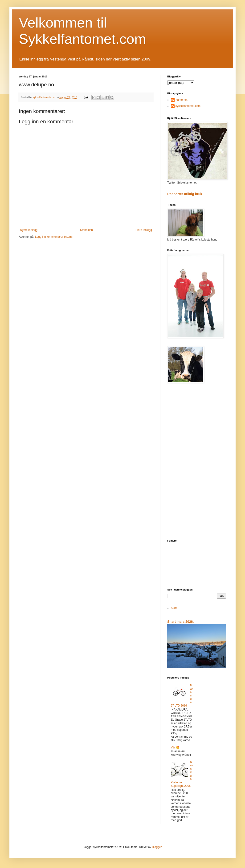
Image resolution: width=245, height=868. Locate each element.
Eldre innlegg (144, 230)
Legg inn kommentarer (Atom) (54, 237)
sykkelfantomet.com (188, 106)
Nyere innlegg (29, 230)
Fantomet (182, 100)
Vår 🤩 (175, 747)
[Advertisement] (197, 462)
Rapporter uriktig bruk (185, 194)
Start (174, 608)
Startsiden (86, 230)
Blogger (157, 847)
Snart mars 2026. (180, 622)
